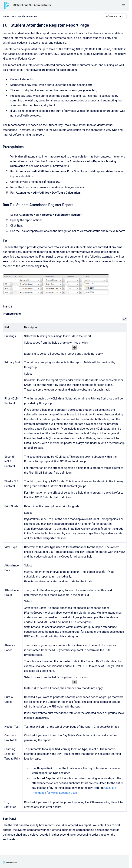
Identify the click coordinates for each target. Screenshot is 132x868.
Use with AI (115, 16)
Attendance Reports (27, 16)
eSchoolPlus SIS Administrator (32, 5)
